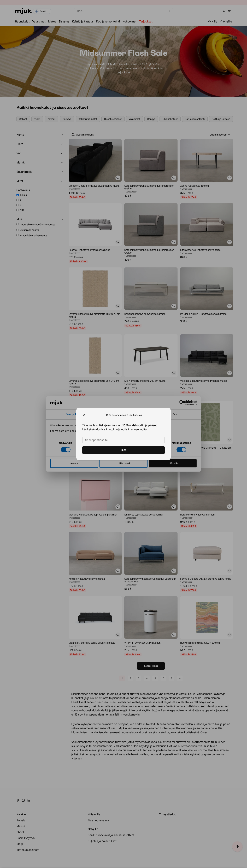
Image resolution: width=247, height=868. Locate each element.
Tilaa (123, 450)
